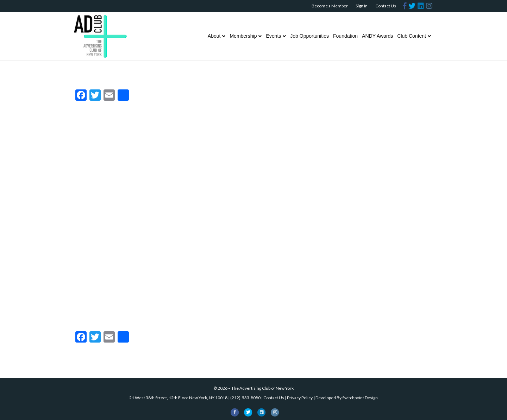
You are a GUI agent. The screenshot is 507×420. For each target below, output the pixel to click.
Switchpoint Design (360, 398)
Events (273, 36)
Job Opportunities (309, 36)
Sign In (362, 6)
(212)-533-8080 (245, 398)
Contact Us (386, 6)
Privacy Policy (300, 398)
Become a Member (330, 6)
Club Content (412, 36)
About (214, 36)
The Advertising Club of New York (262, 388)
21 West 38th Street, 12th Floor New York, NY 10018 (178, 398)
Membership (243, 36)
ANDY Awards (377, 36)
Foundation (345, 36)
